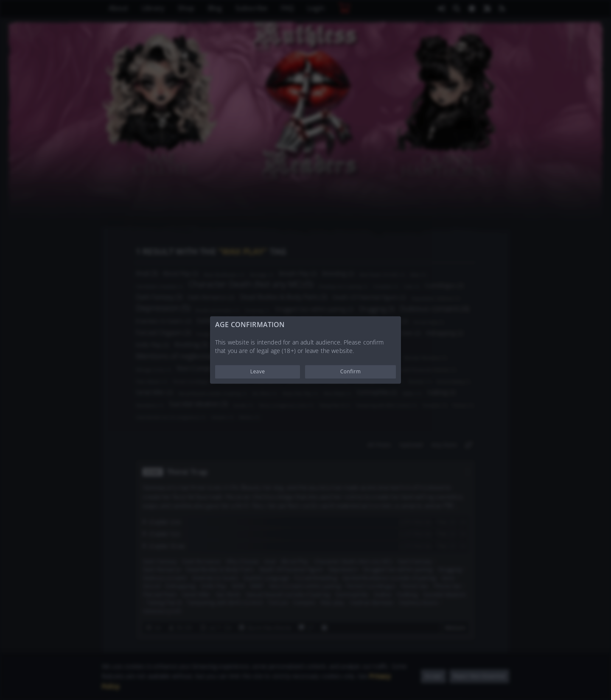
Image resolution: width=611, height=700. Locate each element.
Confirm (351, 372)
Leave (258, 372)
